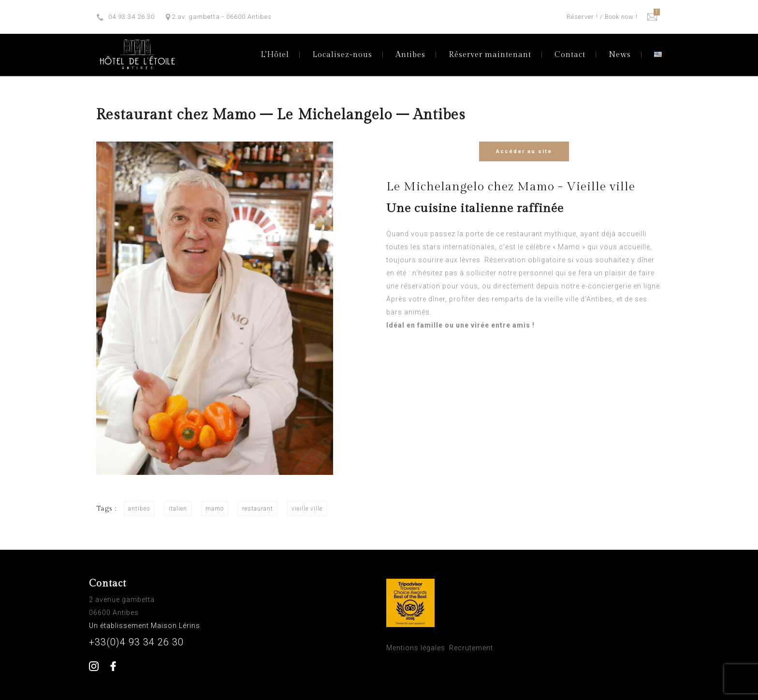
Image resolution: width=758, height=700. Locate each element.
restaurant (258, 509)
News (620, 55)
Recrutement (471, 648)
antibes (139, 509)
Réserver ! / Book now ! (602, 17)
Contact (570, 55)
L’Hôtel (275, 55)
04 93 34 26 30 (131, 17)
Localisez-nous (342, 55)
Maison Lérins (176, 626)
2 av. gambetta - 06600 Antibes (222, 17)
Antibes (410, 55)
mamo (215, 509)
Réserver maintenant (490, 55)
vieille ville (307, 509)
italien (178, 509)
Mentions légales (416, 648)
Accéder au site (524, 151)
